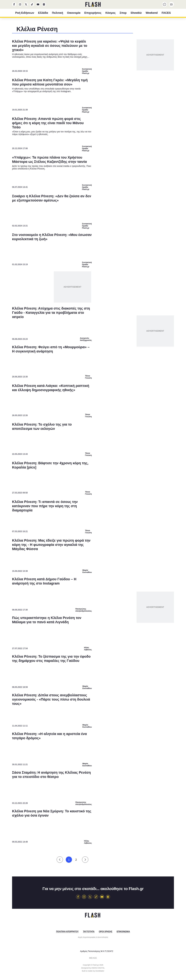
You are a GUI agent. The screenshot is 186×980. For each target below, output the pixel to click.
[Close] (136, 434)
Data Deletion (79, 546)
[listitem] (93, 477)
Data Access (93, 546)
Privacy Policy (107, 546)
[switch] (124, 483)
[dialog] (93, 490)
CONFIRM (75, 537)
